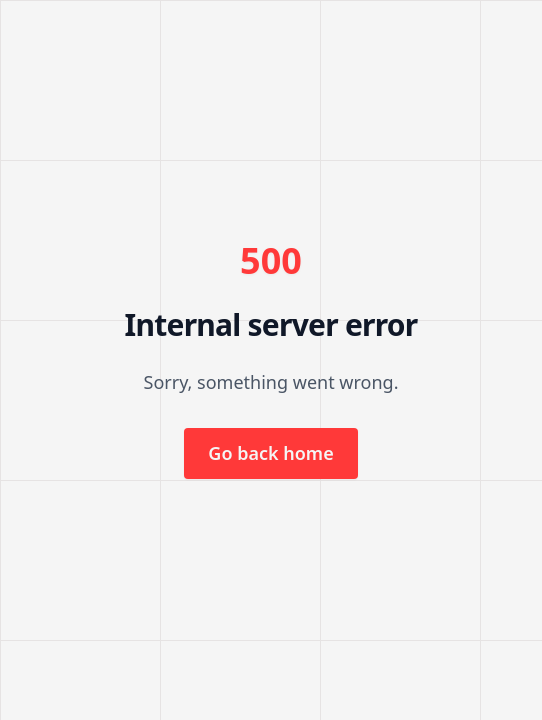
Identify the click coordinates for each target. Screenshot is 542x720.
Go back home (270, 453)
